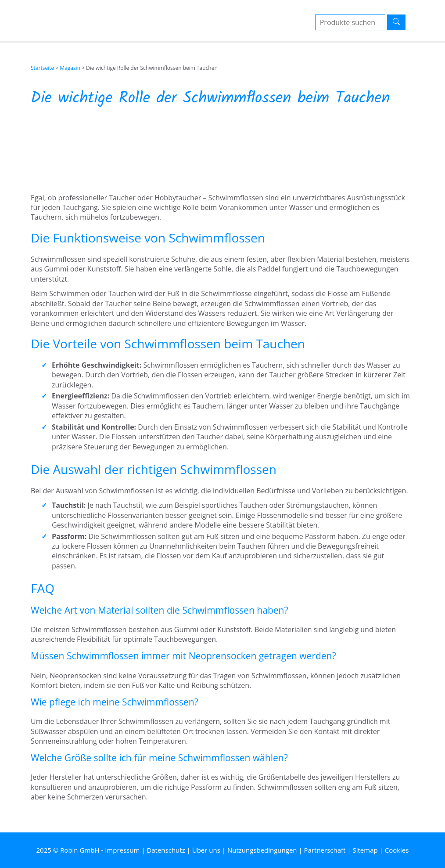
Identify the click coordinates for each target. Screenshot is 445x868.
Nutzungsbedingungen (262, 850)
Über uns (206, 850)
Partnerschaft (325, 850)
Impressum (122, 850)
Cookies (397, 850)
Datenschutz (166, 850)
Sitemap (365, 850)
